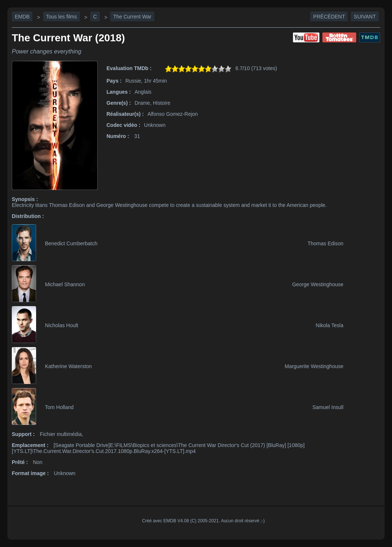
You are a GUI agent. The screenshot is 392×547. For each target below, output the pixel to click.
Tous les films (62, 17)
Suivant (365, 17)
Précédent (329, 17)
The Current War (132, 17)
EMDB (22, 17)
